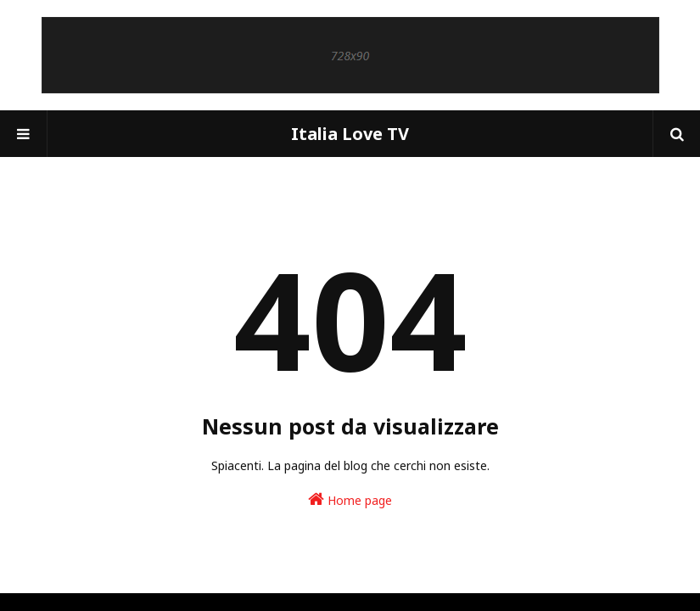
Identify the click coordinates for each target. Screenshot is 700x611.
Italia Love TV (350, 134)
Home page (350, 499)
